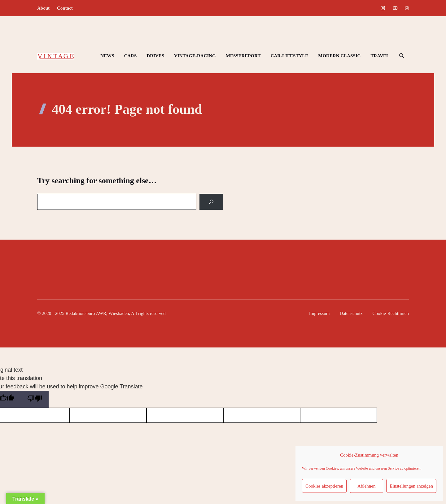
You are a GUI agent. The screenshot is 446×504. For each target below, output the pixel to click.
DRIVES (155, 56)
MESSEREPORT (243, 56)
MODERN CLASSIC (339, 56)
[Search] (211, 202)
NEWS (107, 56)
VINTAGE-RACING (195, 56)
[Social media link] (383, 8)
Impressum (319, 313)
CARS (130, 56)
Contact (65, 8)
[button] (402, 56)
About (43, 8)
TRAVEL (380, 56)
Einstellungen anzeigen (411, 486)
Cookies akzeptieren (324, 486)
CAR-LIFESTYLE (290, 56)
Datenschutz (351, 313)
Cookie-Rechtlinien (391, 313)
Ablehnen (366, 486)
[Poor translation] (35, 399)
